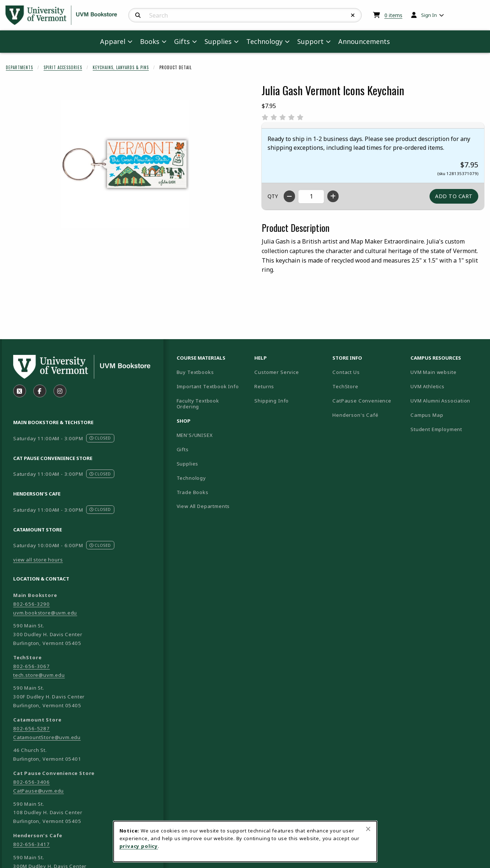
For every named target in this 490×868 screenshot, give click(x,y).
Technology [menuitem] (264, 41)
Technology (191, 478)
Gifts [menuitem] (182, 41)
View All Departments (203, 506)
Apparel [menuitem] (113, 41)
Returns (264, 386)
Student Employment (447, 429)
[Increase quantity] (333, 196)
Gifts (183, 449)
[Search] (138, 15)
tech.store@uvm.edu (39, 675)
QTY (273, 196)
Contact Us (346, 372)
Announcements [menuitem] (364, 41)
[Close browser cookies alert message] (368, 829)
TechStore (345, 386)
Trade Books (193, 492)
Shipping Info (272, 401)
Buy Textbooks (195, 372)
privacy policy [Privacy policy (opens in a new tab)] (139, 846)
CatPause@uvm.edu (38, 791)
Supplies (188, 464)
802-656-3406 (32, 782)
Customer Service (277, 372)
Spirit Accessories (63, 67)
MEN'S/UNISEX (195, 435)
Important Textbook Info (208, 386)
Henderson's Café (355, 415)
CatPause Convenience (362, 401)
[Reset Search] (353, 15)
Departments (19, 67)
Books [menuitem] (150, 41)
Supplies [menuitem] (218, 41)
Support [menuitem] (310, 41)
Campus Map (447, 415)
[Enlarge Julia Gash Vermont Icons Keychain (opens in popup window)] (125, 164)
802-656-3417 (32, 844)
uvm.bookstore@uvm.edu (45, 613)
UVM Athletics (447, 386)
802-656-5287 (32, 728)
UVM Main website (447, 372)
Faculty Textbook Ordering (198, 404)
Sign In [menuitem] (429, 15)
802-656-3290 (32, 604)
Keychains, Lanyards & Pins (121, 67)
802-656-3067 (32, 666)
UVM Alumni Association (447, 400)
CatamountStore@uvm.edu (47, 737)
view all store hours (38, 560)
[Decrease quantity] (289, 196)
